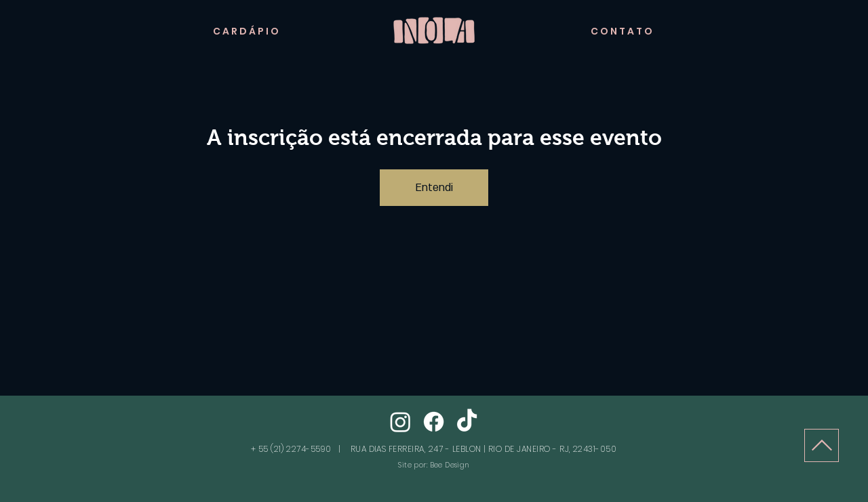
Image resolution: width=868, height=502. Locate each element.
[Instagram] (400, 422)
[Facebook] (434, 422)
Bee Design (450, 465)
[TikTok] (467, 422)
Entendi (434, 188)
